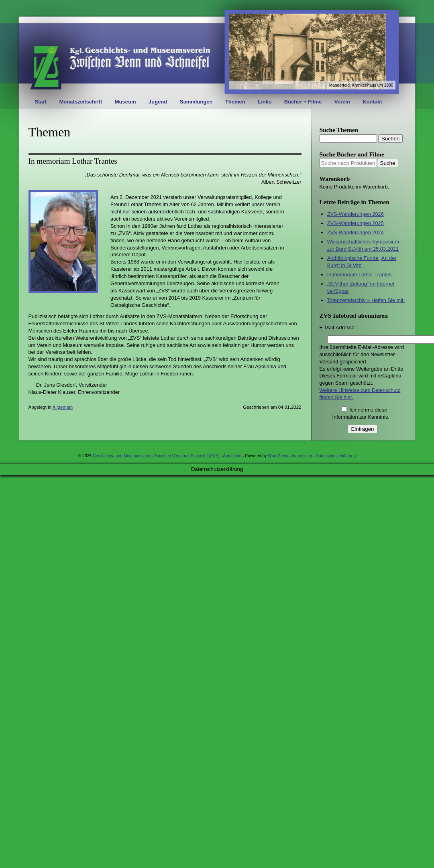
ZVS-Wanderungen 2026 (356, 214)
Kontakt (372, 102)
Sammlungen (196, 102)
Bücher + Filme (303, 102)
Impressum (302, 456)
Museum (125, 102)
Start (41, 102)
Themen (235, 102)
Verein (342, 102)
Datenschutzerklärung (336, 456)
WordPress (278, 456)
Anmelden (232, 456)
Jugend (158, 102)
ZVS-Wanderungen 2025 (356, 223)
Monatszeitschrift (80, 102)
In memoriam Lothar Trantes (73, 161)
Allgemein (63, 407)
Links (265, 102)
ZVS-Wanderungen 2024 (356, 232)
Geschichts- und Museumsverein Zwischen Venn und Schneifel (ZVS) (156, 456)
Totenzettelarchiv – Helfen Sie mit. (366, 300)
